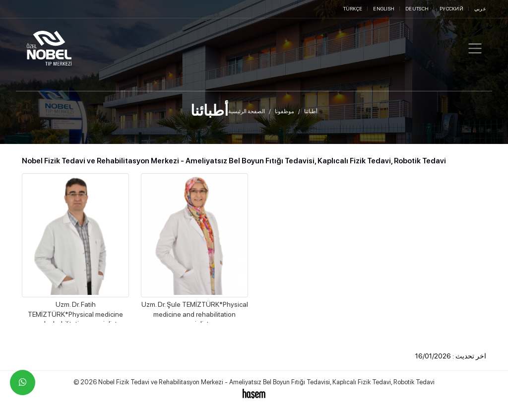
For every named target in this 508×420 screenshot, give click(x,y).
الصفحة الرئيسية (247, 111)
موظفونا (285, 111)
